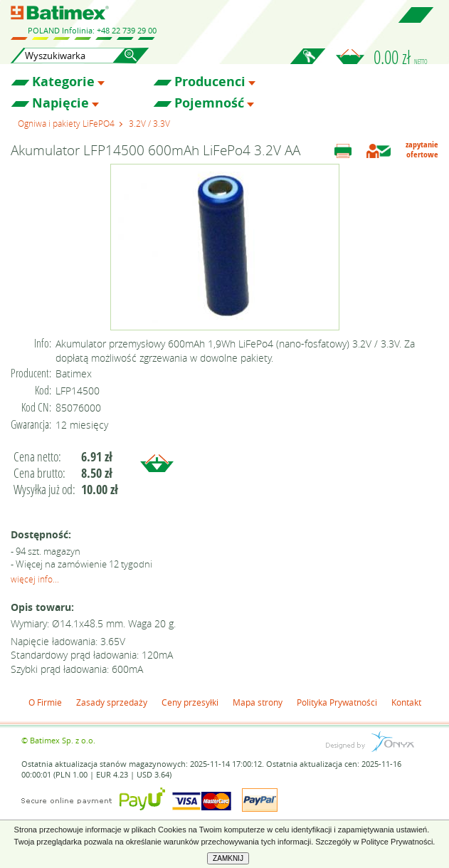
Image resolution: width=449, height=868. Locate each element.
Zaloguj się (307, 64)
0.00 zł (401, 57)
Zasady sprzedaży (112, 702)
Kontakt (406, 702)
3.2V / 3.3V (149, 123)
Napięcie (60, 103)
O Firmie (45, 702)
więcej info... (35, 579)
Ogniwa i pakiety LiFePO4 (66, 123)
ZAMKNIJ (228, 858)
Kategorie (63, 82)
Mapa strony (258, 702)
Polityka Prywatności (337, 702)
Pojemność (209, 103)
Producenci (210, 82)
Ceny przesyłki (190, 702)
